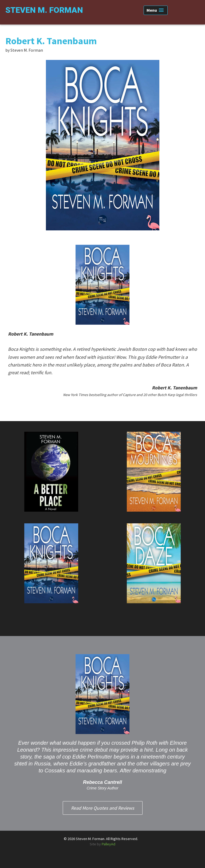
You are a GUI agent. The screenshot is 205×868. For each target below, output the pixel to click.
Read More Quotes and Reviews (103, 808)
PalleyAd (109, 844)
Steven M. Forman (44, 10)
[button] (156, 10)
